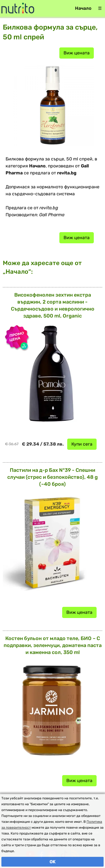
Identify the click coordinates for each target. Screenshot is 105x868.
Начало (83, 8)
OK (53, 862)
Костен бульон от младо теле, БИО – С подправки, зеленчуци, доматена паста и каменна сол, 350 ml (53, 645)
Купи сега (82, 444)
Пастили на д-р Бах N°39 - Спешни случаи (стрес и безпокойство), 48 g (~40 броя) (53, 477)
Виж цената (77, 53)
